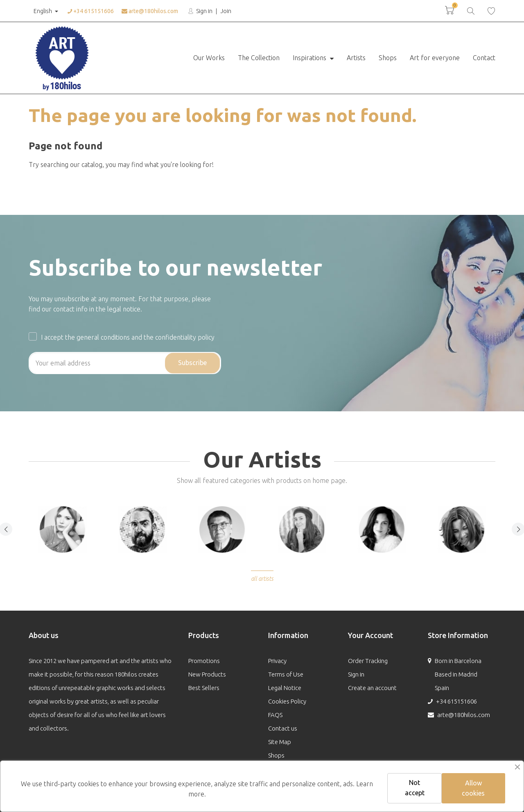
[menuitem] (209, 58)
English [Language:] (42, 11)
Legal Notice (285, 688)
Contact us (283, 728)
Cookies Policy (287, 701)
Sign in (204, 11)
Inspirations (310, 58)
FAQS (275, 715)
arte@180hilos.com (150, 11)
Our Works (209, 58)
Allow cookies (473, 788)
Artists (356, 58)
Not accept (415, 788)
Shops (388, 58)
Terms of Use (286, 674)
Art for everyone (435, 58)
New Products (207, 674)
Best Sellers (204, 688)
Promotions (204, 661)
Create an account (372, 688)
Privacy (277, 661)
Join (226, 11)
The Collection (259, 58)
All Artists (262, 579)
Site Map (280, 742)
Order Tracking (368, 661)
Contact (484, 58)
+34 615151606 (91, 11)
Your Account (370, 635)
